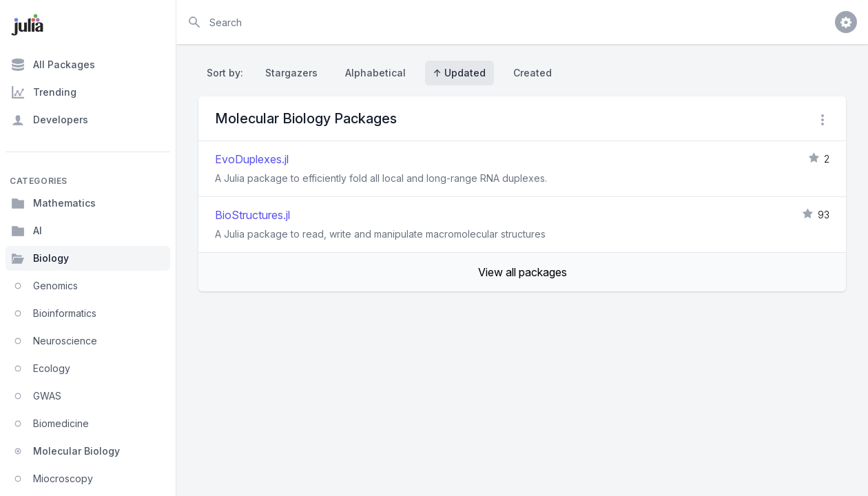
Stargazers (291, 73)
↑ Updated (459, 73)
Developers (50, 120)
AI (27, 231)
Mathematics (53, 203)
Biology (40, 258)
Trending (44, 92)
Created (533, 73)
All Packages (53, 65)
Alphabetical (375, 73)
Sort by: (228, 73)
